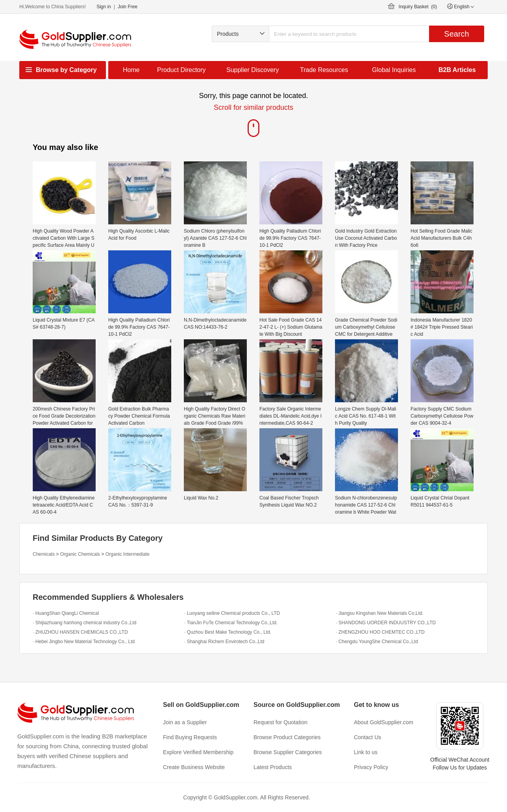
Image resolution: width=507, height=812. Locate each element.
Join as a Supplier (185, 722)
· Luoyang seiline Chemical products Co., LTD (232, 613)
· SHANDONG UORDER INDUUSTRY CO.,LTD (386, 623)
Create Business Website (194, 767)
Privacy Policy (371, 767)
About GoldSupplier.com (384, 722)
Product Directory (181, 70)
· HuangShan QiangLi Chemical (66, 613)
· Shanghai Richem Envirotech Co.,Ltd (224, 642)
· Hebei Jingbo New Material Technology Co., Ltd (84, 642)
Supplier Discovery (253, 70)
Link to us (366, 752)
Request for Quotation (280, 722)
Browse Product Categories (287, 737)
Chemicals (44, 554)
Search (456, 34)
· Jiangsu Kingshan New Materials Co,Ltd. (380, 613)
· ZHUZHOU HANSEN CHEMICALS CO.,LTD (80, 632)
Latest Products (273, 767)
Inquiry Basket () (418, 7)
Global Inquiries (394, 70)
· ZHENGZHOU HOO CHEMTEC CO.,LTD (380, 632)
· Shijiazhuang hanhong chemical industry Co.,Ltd (85, 623)
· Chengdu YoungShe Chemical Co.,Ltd (377, 642)
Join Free (128, 7)
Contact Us (367, 737)
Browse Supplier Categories (288, 752)
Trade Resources (324, 70)
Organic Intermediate (128, 554)
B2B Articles (457, 70)
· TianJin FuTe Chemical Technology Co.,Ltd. (231, 623)
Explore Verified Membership (198, 752)
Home (131, 70)
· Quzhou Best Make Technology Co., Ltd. (228, 632)
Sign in (104, 7)
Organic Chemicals (80, 554)
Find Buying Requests (190, 737)
